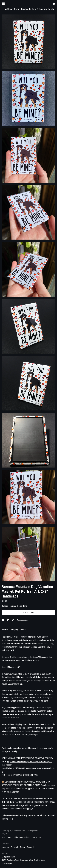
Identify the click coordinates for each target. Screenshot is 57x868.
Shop (4, 837)
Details (5, 630)
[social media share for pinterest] (13, 620)
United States (17, 606)
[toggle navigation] (3, 3)
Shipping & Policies (19, 630)
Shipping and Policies (22, 837)
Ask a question (22, 620)
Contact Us (37, 837)
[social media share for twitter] (8, 620)
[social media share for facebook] (3, 620)
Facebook (31, 847)
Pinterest (15, 847)
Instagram (5, 847)
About (10, 837)
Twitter (23, 847)
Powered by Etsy (7, 863)
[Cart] (54, 4)
